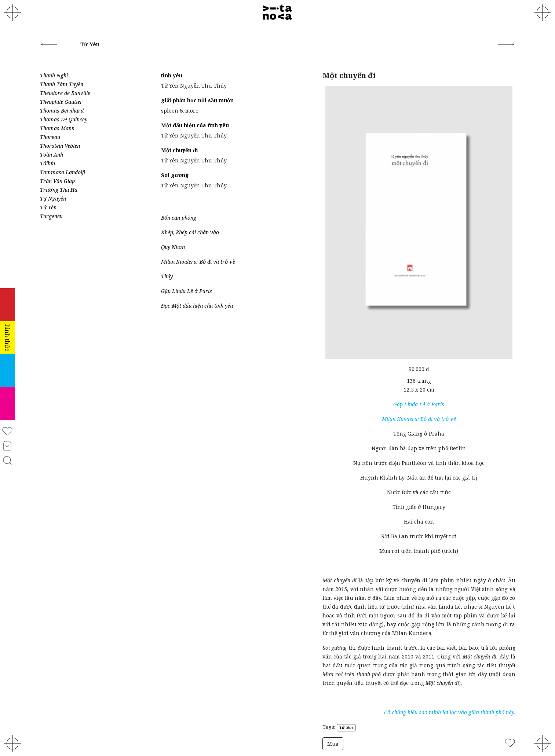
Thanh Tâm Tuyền (62, 84)
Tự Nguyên (53, 199)
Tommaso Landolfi (63, 172)
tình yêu (172, 75)
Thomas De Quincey (64, 119)
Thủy (167, 276)
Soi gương (175, 175)
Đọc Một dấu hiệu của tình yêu (197, 306)
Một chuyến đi (180, 150)
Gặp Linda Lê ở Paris (187, 291)
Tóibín (48, 163)
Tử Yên (48, 207)
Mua (333, 744)
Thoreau (50, 137)
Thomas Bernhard (62, 111)
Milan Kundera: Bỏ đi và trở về (198, 262)
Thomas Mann (57, 128)
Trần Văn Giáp (57, 181)
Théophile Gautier (61, 102)
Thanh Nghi (54, 75)
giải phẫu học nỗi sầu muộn (197, 100)
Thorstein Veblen (60, 146)
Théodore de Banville (65, 93)
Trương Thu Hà (59, 190)
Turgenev (51, 216)
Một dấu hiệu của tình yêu (195, 125)
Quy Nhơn (173, 247)
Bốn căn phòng (179, 218)
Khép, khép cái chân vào (190, 232)
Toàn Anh (52, 155)
